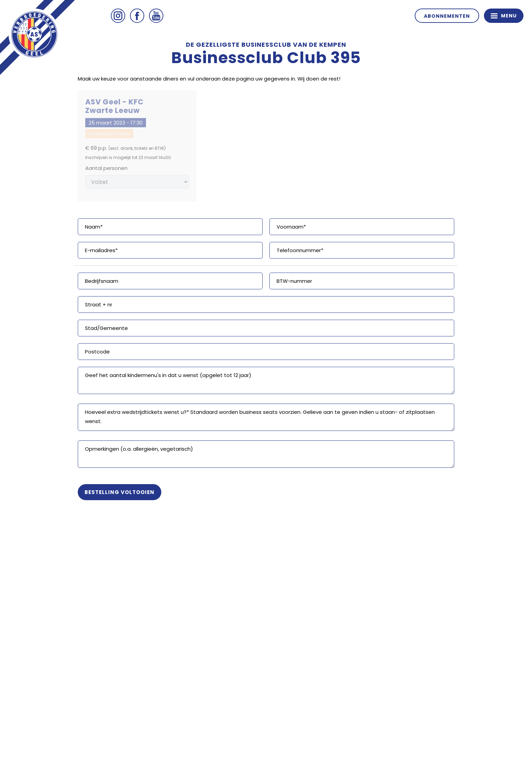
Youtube (156, 16)
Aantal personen (106, 168)
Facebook (137, 16)
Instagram (118, 16)
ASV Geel (34, 34)
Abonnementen (447, 16)
